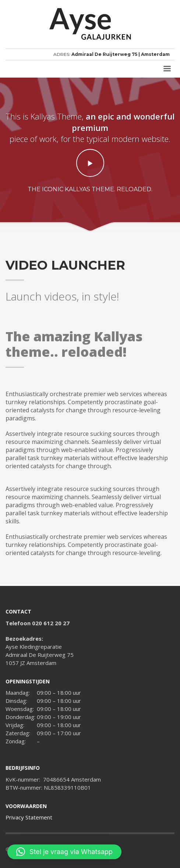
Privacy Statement (29, 817)
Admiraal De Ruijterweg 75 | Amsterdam (121, 54)
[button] (64, 852)
